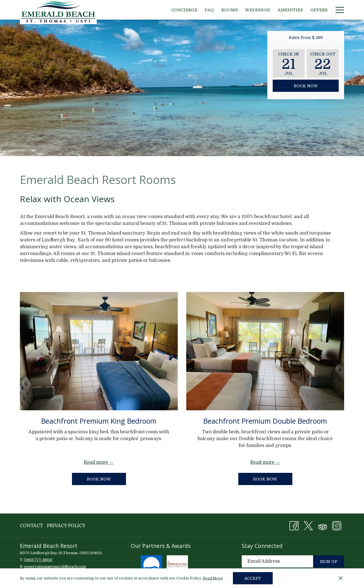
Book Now (306, 86)
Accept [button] (253, 578)
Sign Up (329, 562)
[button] (289, 63)
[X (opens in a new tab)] (308, 525)
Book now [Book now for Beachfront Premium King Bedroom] (106, 479)
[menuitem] (184, 10)
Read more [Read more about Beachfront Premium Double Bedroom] (262, 462)
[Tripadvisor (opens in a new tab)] (322, 525)
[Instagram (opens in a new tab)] (337, 525)
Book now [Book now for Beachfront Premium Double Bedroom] (265, 479)
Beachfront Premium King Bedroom (99, 421)
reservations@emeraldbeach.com (55, 567)
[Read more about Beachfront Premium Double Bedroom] (265, 351)
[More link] (338, 10)
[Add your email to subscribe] (277, 561)
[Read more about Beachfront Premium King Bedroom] (99, 351)
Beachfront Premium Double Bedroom (265, 421)
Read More (213, 579)
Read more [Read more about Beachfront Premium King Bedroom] (96, 462)
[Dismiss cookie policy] (341, 578)
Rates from (306, 38)
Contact (31, 526)
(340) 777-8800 (38, 560)
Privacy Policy (66, 526)
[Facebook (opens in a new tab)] (294, 525)
